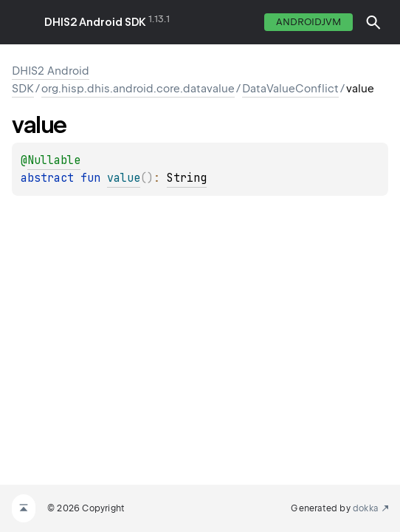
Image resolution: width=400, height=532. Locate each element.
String (187, 178)
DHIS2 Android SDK (95, 22)
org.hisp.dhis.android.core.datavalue (138, 89)
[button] (373, 22)
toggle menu (22, 22)
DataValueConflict (290, 89)
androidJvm (308, 22)
